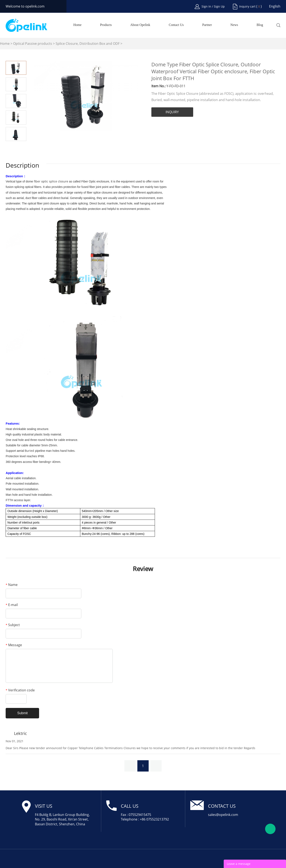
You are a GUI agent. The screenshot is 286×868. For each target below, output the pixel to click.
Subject (13, 625)
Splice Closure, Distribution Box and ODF (88, 44)
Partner (207, 25)
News (234, 25)
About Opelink (140, 25)
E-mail (12, 605)
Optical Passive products (33, 44)
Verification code (20, 690)
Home (77, 25)
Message (14, 645)
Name (12, 585)
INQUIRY (172, 112)
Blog (260, 25)
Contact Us (176, 25)
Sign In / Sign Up (213, 6)
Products (106, 25)
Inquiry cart (247, 6)
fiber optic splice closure (51, 181)
